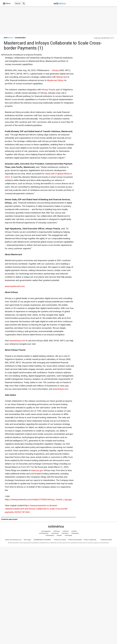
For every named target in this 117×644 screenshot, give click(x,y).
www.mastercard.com (15, 286)
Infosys (55, 70)
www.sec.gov (37, 470)
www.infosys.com (17, 341)
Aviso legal (27, 540)
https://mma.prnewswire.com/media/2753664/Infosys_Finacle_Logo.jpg (38, 500)
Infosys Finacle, (49, 90)
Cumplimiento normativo (42, 540)
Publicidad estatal (106, 540)
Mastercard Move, (55, 80)
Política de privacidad (75, 540)
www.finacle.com (61, 389)
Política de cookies (60, 540)
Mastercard (62, 77)
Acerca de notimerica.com (13, 540)
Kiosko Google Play (90, 540)
